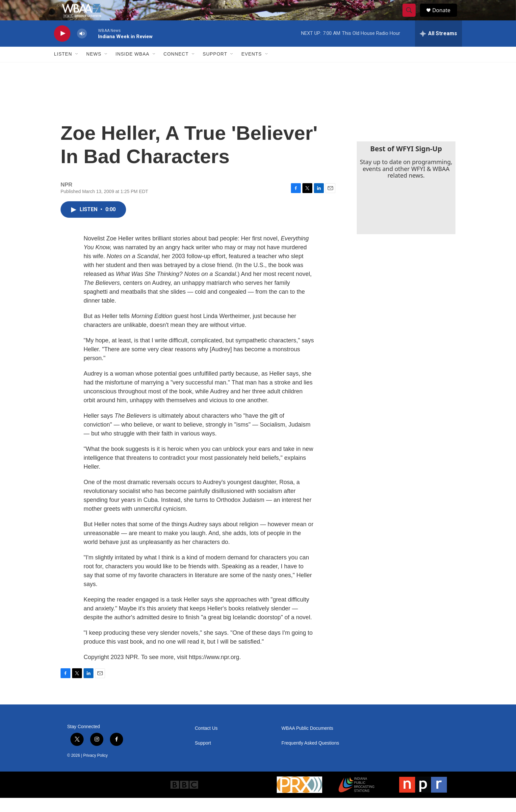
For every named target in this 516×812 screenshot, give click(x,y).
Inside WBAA (132, 68)
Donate (445, 17)
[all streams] (439, 48)
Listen (63, 68)
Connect (176, 68)
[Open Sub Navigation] (77, 68)
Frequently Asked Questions (310, 757)
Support (215, 68)
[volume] (82, 48)
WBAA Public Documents (307, 742)
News (94, 68)
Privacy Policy (96, 770)
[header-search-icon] (412, 17)
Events (251, 68)
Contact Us (206, 742)
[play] (62, 48)
